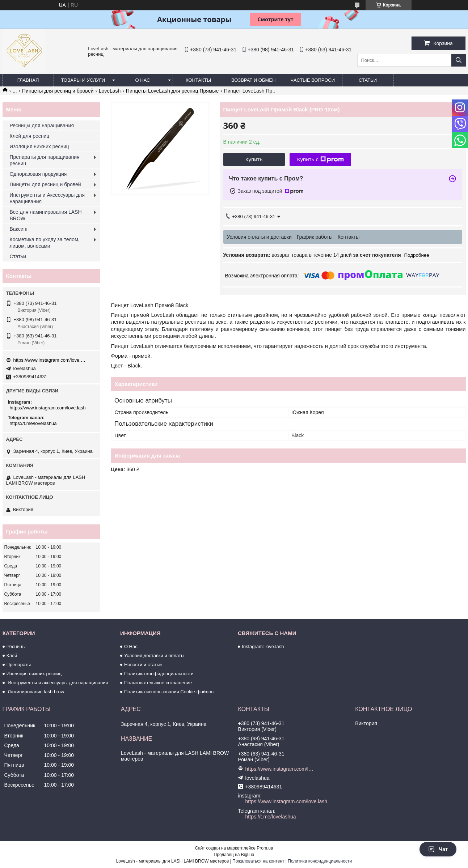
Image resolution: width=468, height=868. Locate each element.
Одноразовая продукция (38, 174)
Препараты (19, 665)
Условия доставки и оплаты (154, 656)
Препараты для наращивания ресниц (45, 160)
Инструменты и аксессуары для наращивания (57, 683)
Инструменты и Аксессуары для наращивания (47, 198)
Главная (28, 80)
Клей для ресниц (30, 136)
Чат (438, 849)
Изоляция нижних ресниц (39, 146)
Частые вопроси (313, 80)
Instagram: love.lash (263, 646)
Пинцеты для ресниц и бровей (58, 91)
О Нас (131, 646)
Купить (254, 159)
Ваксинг (19, 229)
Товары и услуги (83, 80)
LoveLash (110, 91)
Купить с (321, 159)
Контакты (198, 80)
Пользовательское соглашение (158, 683)
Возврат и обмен (253, 80)
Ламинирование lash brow (35, 692)
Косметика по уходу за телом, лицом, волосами (45, 243)
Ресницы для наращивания (42, 125)
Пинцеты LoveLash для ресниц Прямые (172, 91)
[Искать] (459, 60)
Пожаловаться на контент (258, 861)
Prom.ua (265, 848)
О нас (143, 80)
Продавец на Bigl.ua (234, 855)
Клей (12, 656)
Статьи (368, 80)
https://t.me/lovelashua (33, 423)
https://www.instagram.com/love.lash (50, 360)
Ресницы (16, 646)
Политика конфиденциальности (159, 674)
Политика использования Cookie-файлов (169, 692)
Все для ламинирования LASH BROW (46, 215)
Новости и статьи (143, 665)
